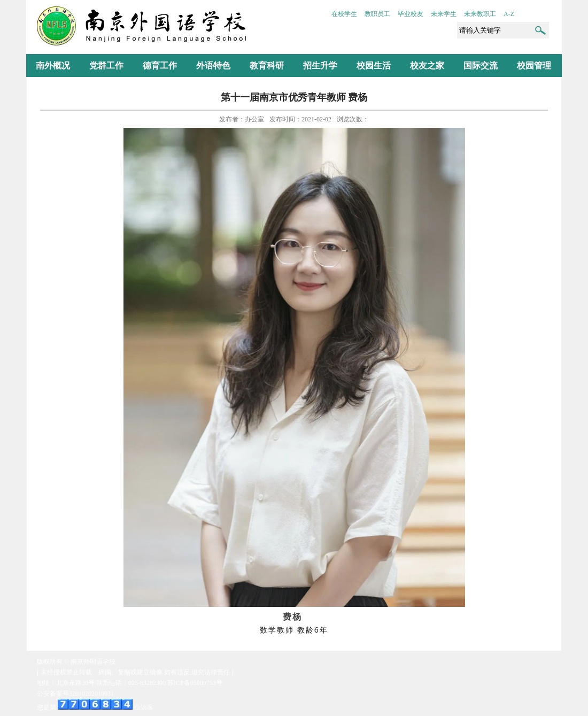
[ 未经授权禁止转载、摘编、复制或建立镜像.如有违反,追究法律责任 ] (135, 672)
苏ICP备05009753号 (195, 683)
